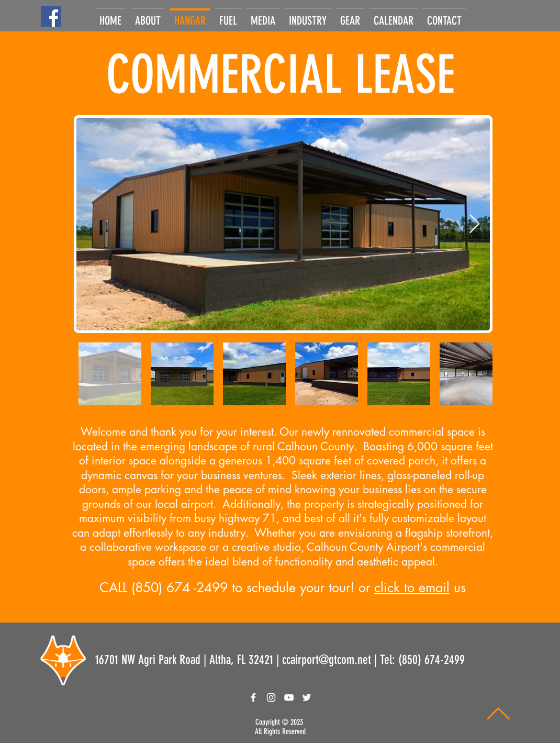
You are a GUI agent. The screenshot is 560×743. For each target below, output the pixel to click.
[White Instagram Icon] (271, 697)
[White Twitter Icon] (307, 697)
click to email (412, 587)
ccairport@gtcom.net (327, 660)
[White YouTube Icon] (289, 697)
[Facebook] (51, 16)
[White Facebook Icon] (253, 697)
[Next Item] (474, 224)
